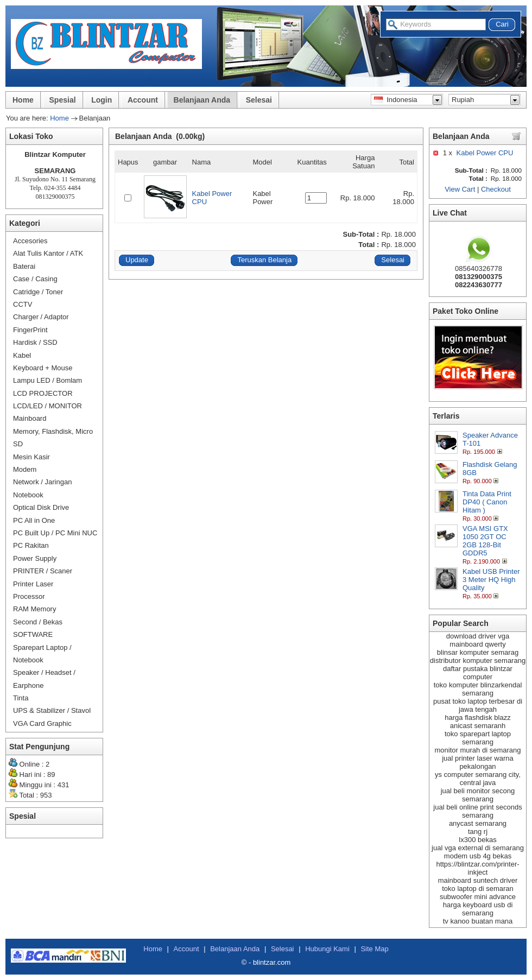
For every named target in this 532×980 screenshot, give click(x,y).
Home (23, 100)
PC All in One (34, 520)
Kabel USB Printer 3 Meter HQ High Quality (491, 580)
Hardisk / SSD (35, 342)
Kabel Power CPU (485, 153)
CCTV (23, 304)
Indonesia (396, 100)
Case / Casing (35, 279)
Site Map (374, 949)
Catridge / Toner (38, 292)
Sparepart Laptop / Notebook (42, 654)
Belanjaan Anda (202, 100)
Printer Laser (33, 584)
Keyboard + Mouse (43, 368)
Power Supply (35, 558)
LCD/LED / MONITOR (47, 406)
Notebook (28, 495)
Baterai (24, 266)
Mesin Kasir (31, 457)
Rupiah (463, 100)
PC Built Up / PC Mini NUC (55, 533)
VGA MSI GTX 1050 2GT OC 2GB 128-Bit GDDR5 (485, 541)
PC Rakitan (31, 545)
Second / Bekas (38, 622)
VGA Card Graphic (42, 723)
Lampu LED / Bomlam (47, 380)
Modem (25, 469)
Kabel (22, 355)
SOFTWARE (33, 634)
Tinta (21, 698)
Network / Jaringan (42, 482)
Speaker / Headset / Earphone (44, 679)
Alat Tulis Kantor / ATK (48, 253)
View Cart (460, 189)
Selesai (259, 100)
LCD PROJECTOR (43, 393)
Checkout (496, 189)
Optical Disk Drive (41, 507)
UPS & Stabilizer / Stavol (52, 710)
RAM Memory (34, 609)
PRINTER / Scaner (43, 571)
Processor (29, 596)
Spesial (63, 100)
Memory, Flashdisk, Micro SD (53, 438)
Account (143, 100)
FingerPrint (30, 330)
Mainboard (30, 418)
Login (102, 100)
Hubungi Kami (327, 949)
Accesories (30, 241)
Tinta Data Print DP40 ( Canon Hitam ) (487, 502)
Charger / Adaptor (41, 317)
